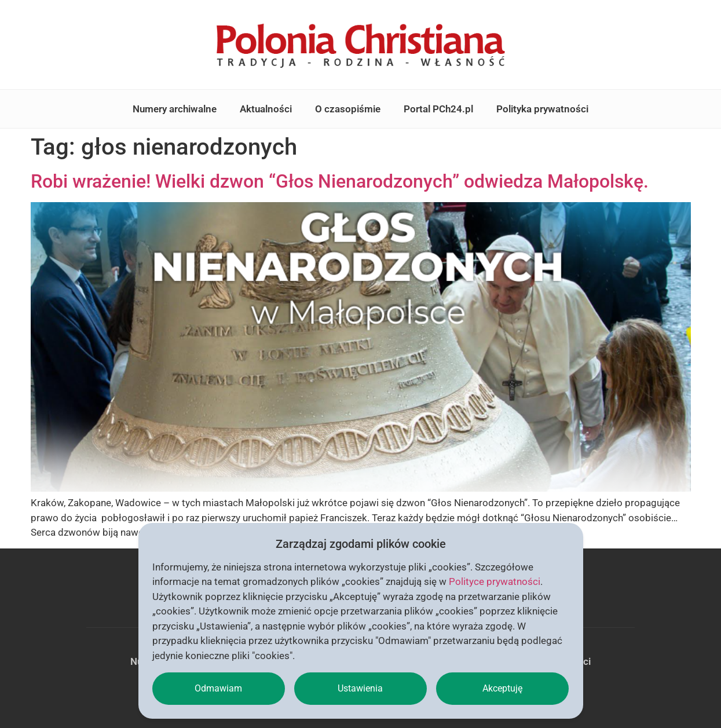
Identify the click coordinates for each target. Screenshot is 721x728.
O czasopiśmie (348, 109)
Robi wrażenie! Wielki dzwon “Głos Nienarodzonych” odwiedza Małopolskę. (340, 181)
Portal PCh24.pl (438, 109)
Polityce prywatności (495, 581)
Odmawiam (218, 688)
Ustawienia (360, 688)
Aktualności (266, 109)
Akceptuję (502, 688)
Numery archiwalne (175, 109)
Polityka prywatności (542, 109)
